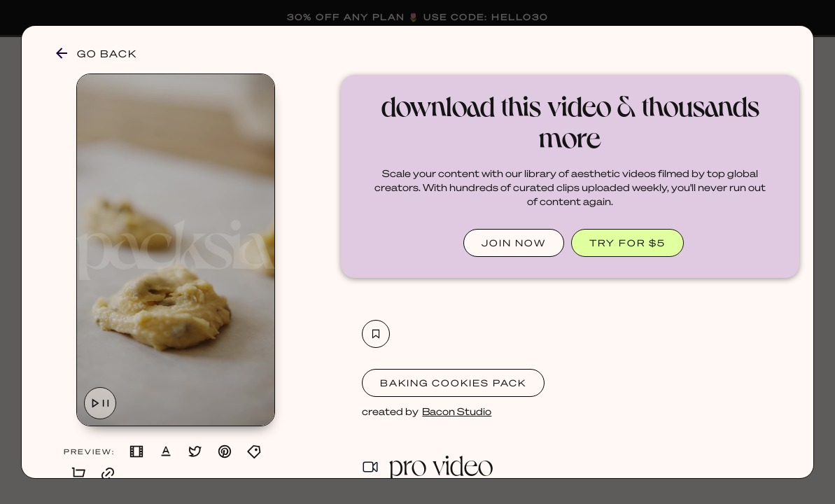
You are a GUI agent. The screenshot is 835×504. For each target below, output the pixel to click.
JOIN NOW (514, 243)
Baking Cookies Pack (453, 383)
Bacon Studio (457, 411)
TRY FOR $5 (627, 243)
